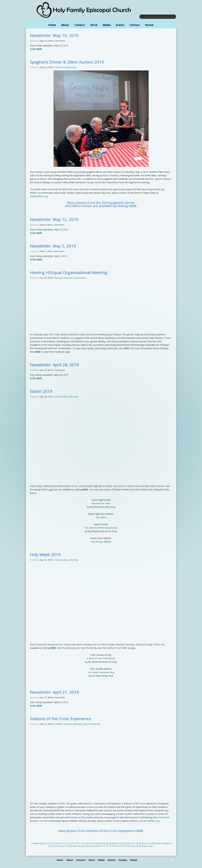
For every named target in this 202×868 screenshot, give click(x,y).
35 (129, 843)
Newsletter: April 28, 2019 (54, 365)
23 (96, 843)
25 (101, 843)
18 (82, 843)
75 (115, 846)
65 (88, 846)
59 (71, 846)
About (65, 25)
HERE (133, 206)
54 (58, 846)
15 (74, 843)
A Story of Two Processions (101, 658)
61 (77, 846)
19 (85, 843)
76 (118, 846)
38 (137, 843)
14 (71, 843)
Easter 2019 (41, 391)
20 (88, 843)
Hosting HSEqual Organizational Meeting (69, 272)
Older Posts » (148, 846)
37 (134, 843)
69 (99, 846)
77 (121, 846)
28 (110, 843)
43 (151, 843)
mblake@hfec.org (39, 196)
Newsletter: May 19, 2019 (54, 35)
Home (52, 25)
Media (107, 25)
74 (113, 846)
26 (104, 843)
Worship (74, 397)
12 (66, 843)
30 (115, 843)
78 (124, 846)
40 (143, 843)
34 (126, 843)
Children (59, 724)
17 (79, 843)
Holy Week (164, 817)
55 (60, 846)
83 (137, 846)
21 (90, 843)
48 (164, 843)
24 (99, 843)
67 (93, 846)
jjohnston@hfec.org (149, 821)
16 (77, 843)
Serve (94, 25)
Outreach (68, 278)
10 (60, 843)
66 (91, 846)
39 (140, 843)
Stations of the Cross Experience (60, 719)
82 (135, 846)
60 (74, 846)
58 (69, 846)
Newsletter (61, 41)
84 (140, 846)
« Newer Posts (37, 843)
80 (129, 846)
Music (66, 397)
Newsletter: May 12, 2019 (54, 219)
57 (66, 846)
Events (120, 25)
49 (167, 843)
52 (52, 846)
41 (145, 843)
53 (55, 846)
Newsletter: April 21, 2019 (54, 692)
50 (170, 843)
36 (132, 843)
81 (132, 846)
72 (107, 846)
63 (82, 846)
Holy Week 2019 (45, 555)
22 (93, 843)
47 (162, 843)
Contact (135, 25)
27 (107, 843)
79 (126, 846)
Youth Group (70, 67)
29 (112, 843)
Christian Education (73, 724)
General (59, 67)
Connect (80, 25)
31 (118, 843)
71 (104, 846)
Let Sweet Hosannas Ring (101, 672)
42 (148, 843)
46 (159, 843)
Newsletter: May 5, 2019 (53, 246)
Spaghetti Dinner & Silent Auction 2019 (67, 62)
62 (80, 846)
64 (85, 846)
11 (63, 843)
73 (110, 846)
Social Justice (80, 278)
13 (68, 843)
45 (156, 843)
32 (121, 843)
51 (49, 846)
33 (123, 843)
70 (102, 846)
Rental (149, 25)
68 (96, 846)
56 (63, 846)
